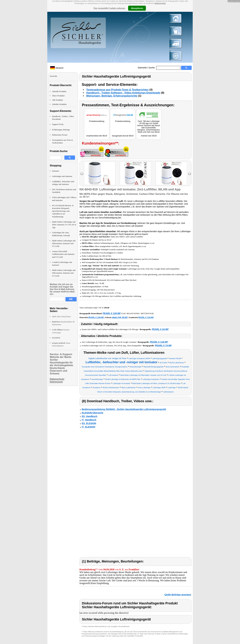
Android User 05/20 (149, 136)
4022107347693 (133, 313)
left (82, 174)
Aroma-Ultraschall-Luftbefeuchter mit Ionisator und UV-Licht (63, 254)
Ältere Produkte (58, 96)
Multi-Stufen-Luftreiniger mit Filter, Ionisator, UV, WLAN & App (64, 225)
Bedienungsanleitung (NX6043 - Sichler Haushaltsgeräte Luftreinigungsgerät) (124, 409)
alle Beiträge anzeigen (179, 595)
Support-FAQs (58, 124)
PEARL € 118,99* (159, 342)
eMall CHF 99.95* (120, 317)
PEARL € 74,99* (163, 345)
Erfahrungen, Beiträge (61, 130)
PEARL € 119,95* (146, 317)
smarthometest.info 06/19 (97, 136)
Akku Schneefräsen (61, 317)
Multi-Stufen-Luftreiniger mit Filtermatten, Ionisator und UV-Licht (64, 243)
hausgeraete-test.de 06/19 (123, 136)
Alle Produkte (57, 100)
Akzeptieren (137, 8)
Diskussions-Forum (60, 135)
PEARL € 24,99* (160, 329)
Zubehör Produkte (59, 104)
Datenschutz (160, 3)
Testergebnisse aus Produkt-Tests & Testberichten (117, 90)
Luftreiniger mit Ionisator (62, 176)
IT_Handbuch (89, 420)
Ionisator (56, 171)
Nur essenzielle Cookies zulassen (109, 8)
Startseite (142, 68)
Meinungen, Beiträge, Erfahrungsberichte (112, 96)
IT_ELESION (88, 427)
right (190, 174)
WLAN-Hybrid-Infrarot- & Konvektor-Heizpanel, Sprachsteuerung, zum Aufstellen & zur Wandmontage (63, 211)
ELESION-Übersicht (92, 413)
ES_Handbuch (90, 416)
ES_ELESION (89, 423)
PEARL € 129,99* (112, 313)
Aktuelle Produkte (59, 91)
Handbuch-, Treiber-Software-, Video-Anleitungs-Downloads (123, 93)
